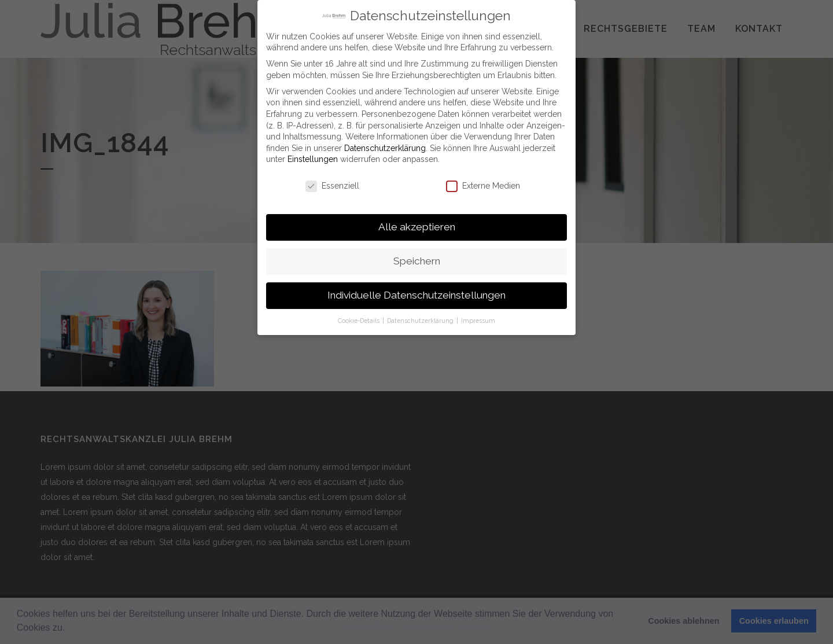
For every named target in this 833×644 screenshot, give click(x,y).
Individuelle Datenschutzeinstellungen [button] (417, 293)
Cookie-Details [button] (360, 318)
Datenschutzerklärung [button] (421, 318)
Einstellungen (313, 157)
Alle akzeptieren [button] (417, 225)
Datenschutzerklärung (385, 145)
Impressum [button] (478, 318)
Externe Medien (483, 184)
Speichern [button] (417, 259)
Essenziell (332, 184)
